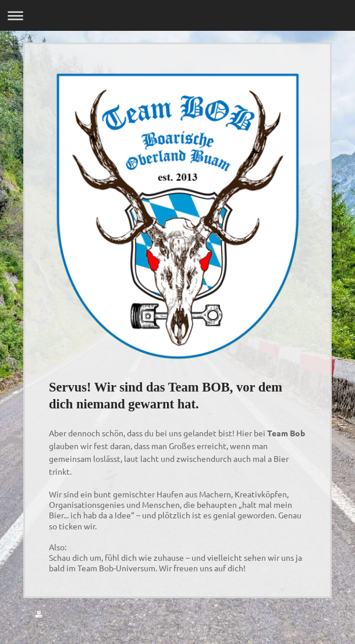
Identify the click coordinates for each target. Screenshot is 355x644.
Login (310, 615)
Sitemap (116, 615)
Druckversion (66, 615)
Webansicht (298, 626)
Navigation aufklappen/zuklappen (177, 15)
